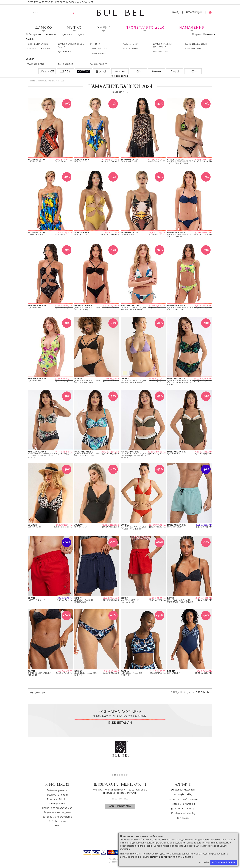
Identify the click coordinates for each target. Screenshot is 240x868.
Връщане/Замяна (52, 817)
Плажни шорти (35, 64)
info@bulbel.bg (184, 794)
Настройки (203, 862)
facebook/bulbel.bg (184, 809)
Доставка (67, 817)
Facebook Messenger (184, 790)
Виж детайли (120, 723)
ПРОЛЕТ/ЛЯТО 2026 (145, 27)
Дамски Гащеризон (196, 44)
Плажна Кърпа (130, 44)
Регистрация (194, 12)
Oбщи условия (57, 804)
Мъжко (74, 27)
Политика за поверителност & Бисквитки (172, 857)
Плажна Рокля (130, 49)
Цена (81, 35)
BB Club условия (57, 821)
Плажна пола (161, 52)
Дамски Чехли (193, 49)
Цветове (67, 35)
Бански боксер (98, 64)
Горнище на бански (38, 44)
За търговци (183, 818)
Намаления (192, 27)
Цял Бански (65, 52)
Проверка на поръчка (57, 795)
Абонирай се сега (120, 806)
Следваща (203, 692)
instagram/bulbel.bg (184, 813)
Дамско (44, 27)
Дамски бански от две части (71, 45)
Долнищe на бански (38, 49)
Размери (51, 35)
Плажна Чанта (98, 54)
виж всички (122, 76)
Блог (57, 826)
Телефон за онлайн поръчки (183, 799)
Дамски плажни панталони (162, 45)
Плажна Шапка (98, 49)
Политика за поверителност (57, 808)
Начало (32, 81)
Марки (104, 27)
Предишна (178, 692)
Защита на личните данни (57, 812)
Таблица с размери (57, 790)
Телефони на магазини (183, 804)
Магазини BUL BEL (57, 799)
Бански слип (66, 64)
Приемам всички (224, 862)
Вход (175, 12)
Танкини (95, 44)
